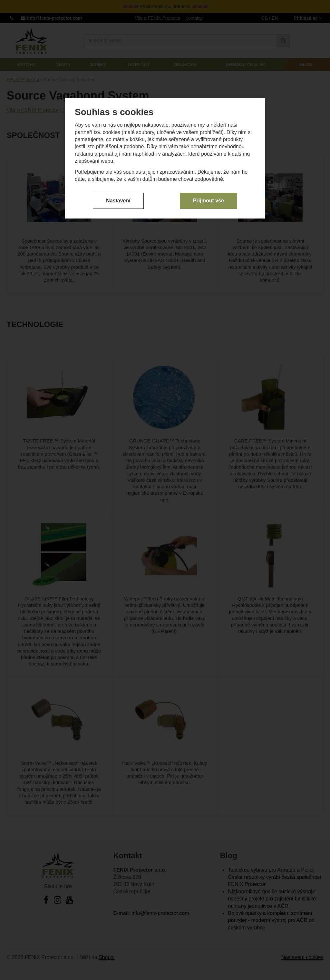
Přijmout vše (209, 139)
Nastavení (118, 139)
